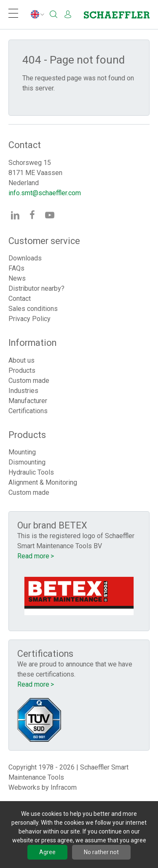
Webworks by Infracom (43, 787)
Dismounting (27, 462)
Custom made (29, 381)
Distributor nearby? (36, 288)
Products (22, 370)
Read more (33, 556)
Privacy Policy (29, 319)
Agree (47, 852)
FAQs (16, 268)
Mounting (22, 452)
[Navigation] (13, 15)
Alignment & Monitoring (43, 482)
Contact (20, 299)
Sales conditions (33, 309)
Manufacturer (28, 401)
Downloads (25, 258)
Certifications (28, 411)
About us (21, 360)
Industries (23, 391)
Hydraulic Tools (31, 472)
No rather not (101, 852)
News (17, 278)
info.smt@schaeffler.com (45, 193)
